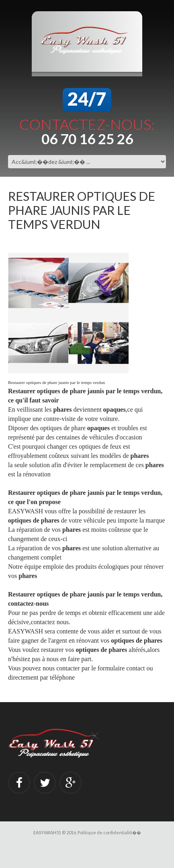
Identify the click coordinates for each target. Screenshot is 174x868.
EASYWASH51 (47, 832)
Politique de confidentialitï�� (109, 832)
